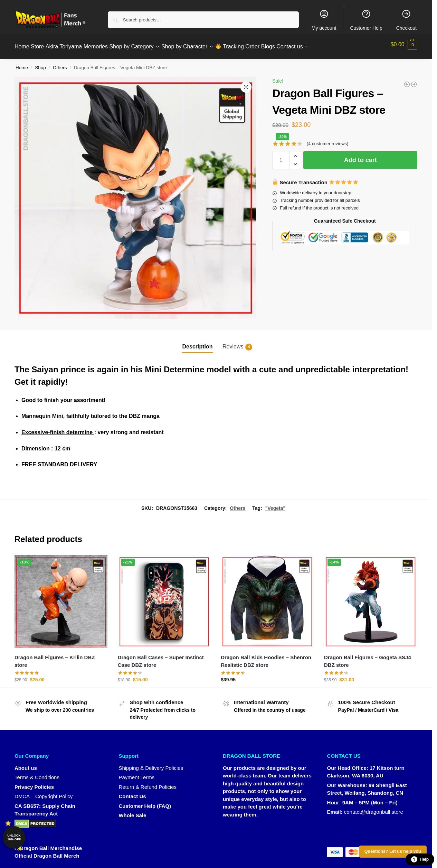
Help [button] (420, 859)
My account (324, 20)
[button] (404, 45)
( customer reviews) (328, 140)
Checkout (406, 20)
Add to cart (360, 156)
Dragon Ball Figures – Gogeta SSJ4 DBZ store (368, 657)
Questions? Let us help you (393, 851)
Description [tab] (198, 343)
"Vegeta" (275, 504)
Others (60, 64)
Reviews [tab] (237, 343)
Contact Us (132, 792)
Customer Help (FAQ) (145, 802)
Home (22, 64)
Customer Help (366, 20)
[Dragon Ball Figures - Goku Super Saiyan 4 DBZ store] (414, 81)
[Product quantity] (281, 156)
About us (26, 764)
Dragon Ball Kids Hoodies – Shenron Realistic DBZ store (266, 657)
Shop (40, 64)
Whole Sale (132, 811)
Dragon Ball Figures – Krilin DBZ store (55, 657)
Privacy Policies (34, 783)
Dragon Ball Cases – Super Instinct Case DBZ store (161, 657)
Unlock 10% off (14, 837)
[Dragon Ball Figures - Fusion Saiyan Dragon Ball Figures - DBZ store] (407, 81)
